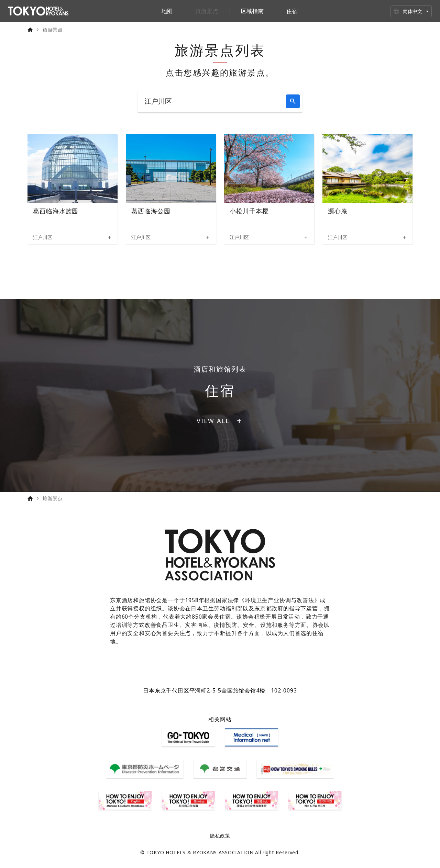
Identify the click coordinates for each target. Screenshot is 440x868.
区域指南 (252, 11)
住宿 (292, 11)
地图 (167, 11)
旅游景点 (207, 11)
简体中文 (412, 11)
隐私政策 (220, 836)
